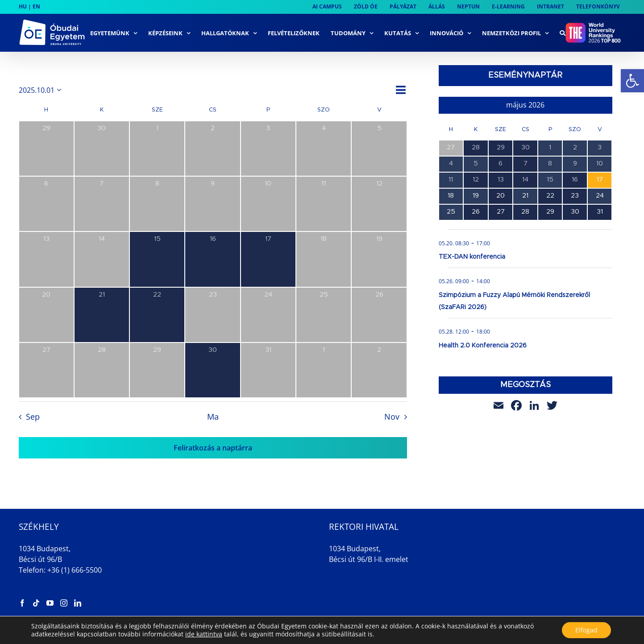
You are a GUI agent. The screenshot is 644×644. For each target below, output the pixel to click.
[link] (632, 81)
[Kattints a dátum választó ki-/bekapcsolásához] (42, 90)
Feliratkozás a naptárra (213, 448)
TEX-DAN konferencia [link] (472, 257)
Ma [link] (213, 417)
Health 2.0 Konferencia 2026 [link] (483, 346)
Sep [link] (33, 417)
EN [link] (36, 6)
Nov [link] (392, 417)
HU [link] (23, 6)
